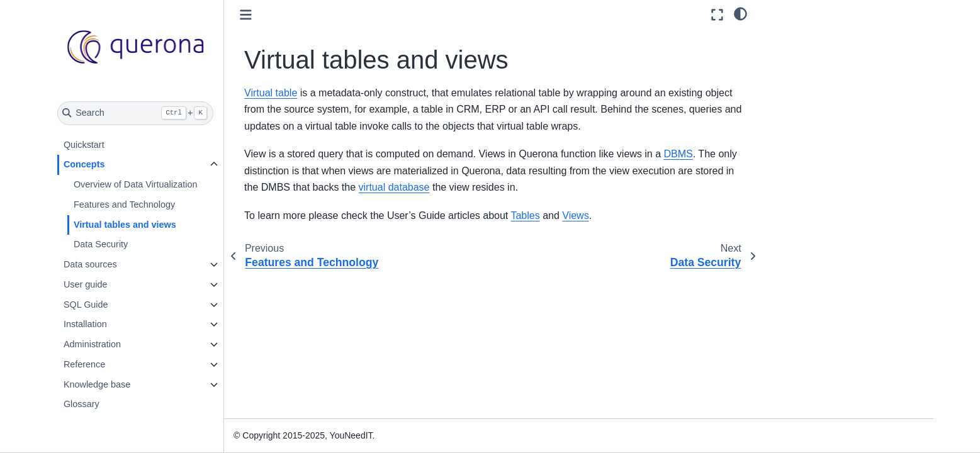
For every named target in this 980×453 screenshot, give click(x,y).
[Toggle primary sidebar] (246, 15)
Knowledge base (97, 384)
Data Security (101, 244)
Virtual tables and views (125, 225)
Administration (92, 344)
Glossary (82, 404)
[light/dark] (741, 13)
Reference (84, 364)
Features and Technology (124, 204)
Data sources (90, 264)
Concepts (84, 164)
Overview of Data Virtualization (136, 184)
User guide (86, 284)
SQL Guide (86, 305)
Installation (85, 324)
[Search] (136, 113)
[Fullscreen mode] (717, 15)
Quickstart (84, 145)
